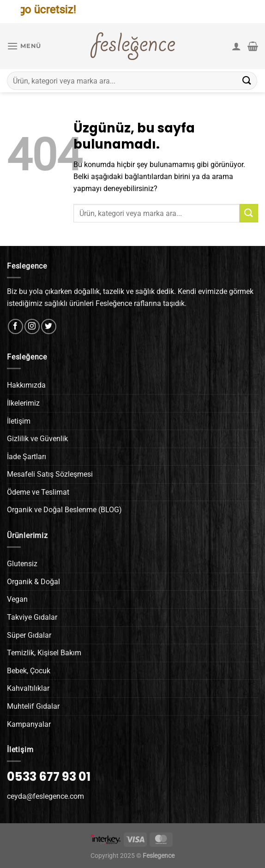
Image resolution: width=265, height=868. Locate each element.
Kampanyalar (29, 724)
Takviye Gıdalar (32, 617)
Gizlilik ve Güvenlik (37, 439)
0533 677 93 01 (49, 777)
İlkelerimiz (23, 403)
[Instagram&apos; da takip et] (32, 326)
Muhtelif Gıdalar (33, 706)
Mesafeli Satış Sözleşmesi (50, 474)
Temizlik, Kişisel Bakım (44, 653)
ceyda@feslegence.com (45, 796)
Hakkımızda (26, 385)
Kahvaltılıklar (28, 688)
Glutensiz (22, 564)
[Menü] (24, 46)
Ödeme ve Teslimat (38, 492)
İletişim (19, 421)
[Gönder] (247, 81)
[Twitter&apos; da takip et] (49, 326)
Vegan (17, 599)
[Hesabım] (236, 46)
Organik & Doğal (33, 582)
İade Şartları (27, 457)
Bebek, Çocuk (29, 671)
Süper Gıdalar (29, 635)
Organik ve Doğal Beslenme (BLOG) (64, 510)
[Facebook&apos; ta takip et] (15, 326)
